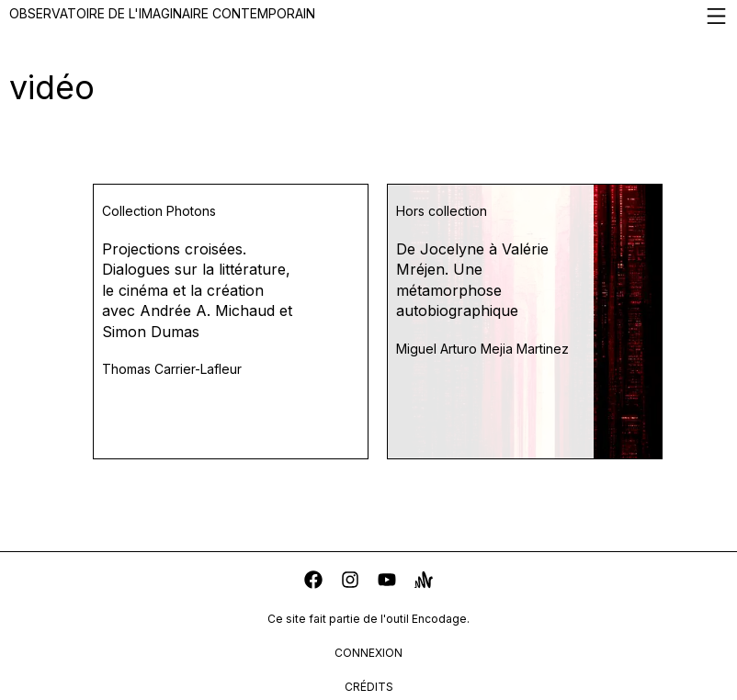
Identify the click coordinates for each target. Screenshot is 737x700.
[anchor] (424, 582)
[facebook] (313, 582)
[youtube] (387, 582)
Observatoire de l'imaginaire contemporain (368, 16)
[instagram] (350, 582)
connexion (368, 653)
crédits (369, 687)
